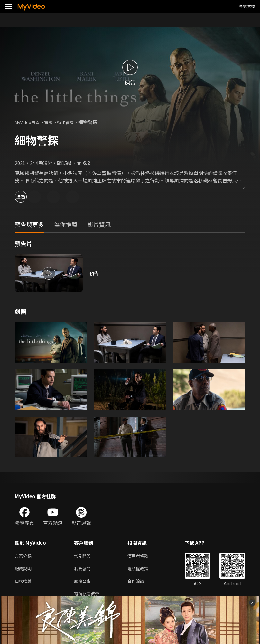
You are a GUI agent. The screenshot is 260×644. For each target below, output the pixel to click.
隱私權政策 (143, 570)
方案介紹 (24, 556)
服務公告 (84, 583)
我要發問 (84, 570)
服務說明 (24, 570)
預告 (94, 273)
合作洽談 (141, 583)
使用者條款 (143, 556)
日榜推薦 (24, 583)
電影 (53, 122)
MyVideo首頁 (29, 122)
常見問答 (84, 556)
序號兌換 (247, 6)
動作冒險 (72, 122)
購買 (28, 197)
